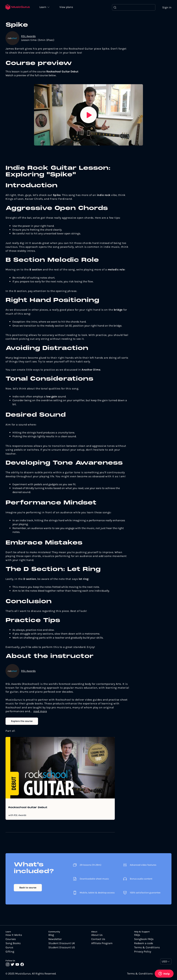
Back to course (28, 888)
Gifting (10, 952)
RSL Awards (28, 36)
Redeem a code (144, 943)
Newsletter (55, 939)
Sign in (167, 7)
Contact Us (98, 939)
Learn (44, 7)
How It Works (14, 935)
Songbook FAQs (144, 939)
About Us (97, 935)
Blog (51, 935)
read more (40, 711)
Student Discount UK (62, 943)
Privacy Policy (143, 952)
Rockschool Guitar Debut (28, 808)
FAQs (137, 935)
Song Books (13, 943)
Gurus (9, 947)
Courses (11, 939)
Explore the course (22, 721)
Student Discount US (62, 947)
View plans (67, 7)
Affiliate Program (102, 943)
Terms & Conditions (147, 947)
